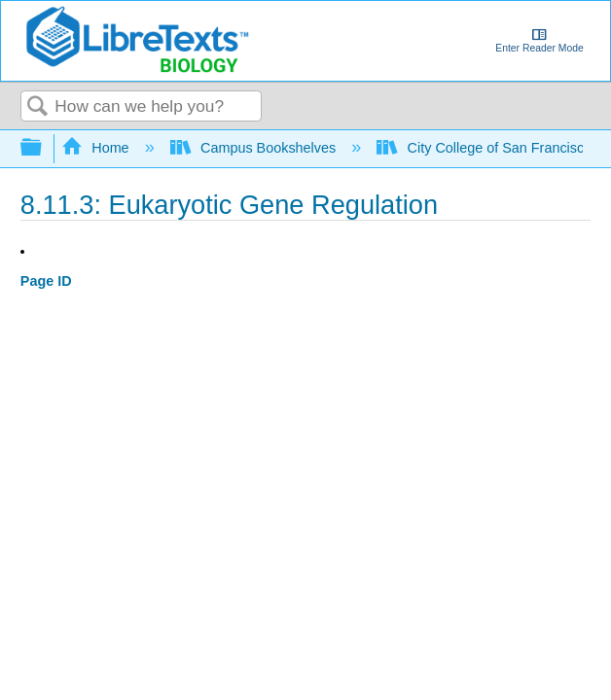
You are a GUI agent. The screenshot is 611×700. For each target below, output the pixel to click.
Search (38, 107)
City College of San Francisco (486, 148)
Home (97, 148)
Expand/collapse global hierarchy (44, 148)
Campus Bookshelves (255, 148)
